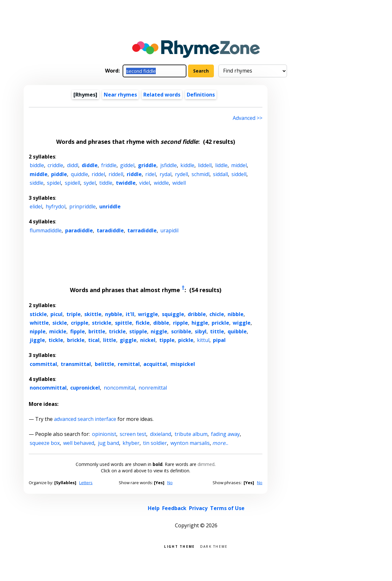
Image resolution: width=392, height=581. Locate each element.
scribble (181, 331)
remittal (129, 364)
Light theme (179, 546)
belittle (105, 364)
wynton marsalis (190, 443)
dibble (161, 323)
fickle (143, 323)
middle (39, 174)
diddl (73, 165)
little (110, 340)
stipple (138, 331)
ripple (181, 323)
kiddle (187, 165)
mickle (58, 331)
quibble (237, 331)
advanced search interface (85, 419)
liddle (221, 165)
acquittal (155, 364)
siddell (239, 174)
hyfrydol (56, 206)
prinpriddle (83, 206)
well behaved (79, 443)
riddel (98, 174)
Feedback (174, 508)
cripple (80, 323)
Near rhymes (120, 95)
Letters (86, 483)
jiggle (37, 340)
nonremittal (153, 388)
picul (57, 314)
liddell (205, 165)
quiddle (79, 174)
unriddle (110, 206)
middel (239, 165)
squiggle (173, 314)
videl (145, 183)
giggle (128, 340)
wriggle (148, 314)
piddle (59, 174)
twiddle (126, 183)
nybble (114, 314)
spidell (72, 183)
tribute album (191, 434)
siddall (220, 174)
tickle (56, 340)
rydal (166, 174)
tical (94, 340)
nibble (236, 314)
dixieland (161, 434)
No (170, 483)
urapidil (169, 230)
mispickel (183, 364)
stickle (38, 314)
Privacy (198, 508)
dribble (197, 314)
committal (43, 364)
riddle (134, 174)
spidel (54, 183)
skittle (93, 314)
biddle (37, 165)
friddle (109, 165)
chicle (217, 314)
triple (74, 314)
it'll (130, 314)
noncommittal (48, 388)
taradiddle (110, 230)
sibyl (201, 331)
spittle (124, 323)
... (220, 443)
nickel (148, 340)
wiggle (242, 323)
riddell (116, 174)
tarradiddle (142, 230)
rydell (181, 174)
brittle (97, 331)
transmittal (76, 364)
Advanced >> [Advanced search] (248, 118)
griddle (147, 165)
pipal (219, 340)
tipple (167, 340)
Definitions (201, 95)
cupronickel (85, 388)
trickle (117, 331)
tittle (217, 331)
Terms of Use (227, 508)
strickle (102, 323)
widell (179, 183)
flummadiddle (46, 230)
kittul (203, 340)
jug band (109, 443)
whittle (39, 323)
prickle (220, 323)
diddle (90, 165)
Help (154, 508)
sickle (60, 323)
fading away (225, 434)
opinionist (104, 434)
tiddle (106, 183)
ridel (151, 174)
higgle (200, 323)
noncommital (119, 388)
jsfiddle (169, 165)
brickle (76, 340)
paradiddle (79, 230)
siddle (37, 183)
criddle (55, 165)
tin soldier (155, 443)
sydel (90, 183)
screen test (133, 434)
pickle (186, 340)
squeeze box (45, 443)
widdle (161, 183)
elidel (36, 206)
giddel (127, 165)
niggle (159, 331)
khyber (131, 443)
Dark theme (214, 546)
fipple (78, 331)
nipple (38, 331)
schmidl (200, 174)
